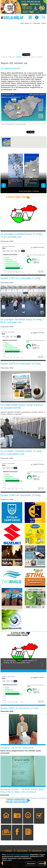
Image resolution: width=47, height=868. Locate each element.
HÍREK (19, 57)
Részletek (31, 864)
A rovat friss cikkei (17, 197)
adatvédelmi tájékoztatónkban (18, 855)
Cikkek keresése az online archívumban (17, 801)
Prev (4, 666)
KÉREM (42, 864)
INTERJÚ (37, 851)
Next (44, 666)
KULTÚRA (22, 851)
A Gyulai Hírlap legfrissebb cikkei (18, 634)
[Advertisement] (24, 39)
